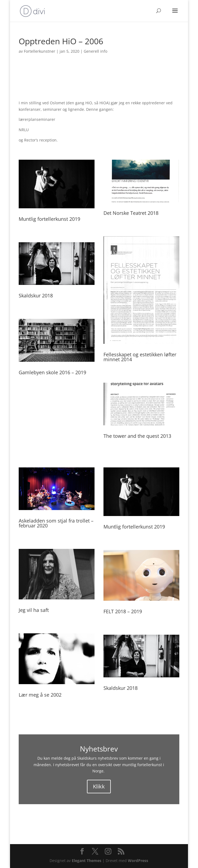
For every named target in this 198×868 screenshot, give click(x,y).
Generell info (95, 51)
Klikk (99, 786)
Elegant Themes (87, 861)
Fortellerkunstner (40, 51)
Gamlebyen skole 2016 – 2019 (52, 372)
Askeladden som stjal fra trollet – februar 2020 (56, 523)
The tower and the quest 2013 (137, 436)
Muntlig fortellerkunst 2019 (49, 219)
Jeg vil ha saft (34, 610)
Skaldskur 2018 (36, 295)
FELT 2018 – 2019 (123, 611)
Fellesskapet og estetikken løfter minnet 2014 (140, 357)
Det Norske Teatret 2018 (131, 213)
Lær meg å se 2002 (40, 695)
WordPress (138, 861)
